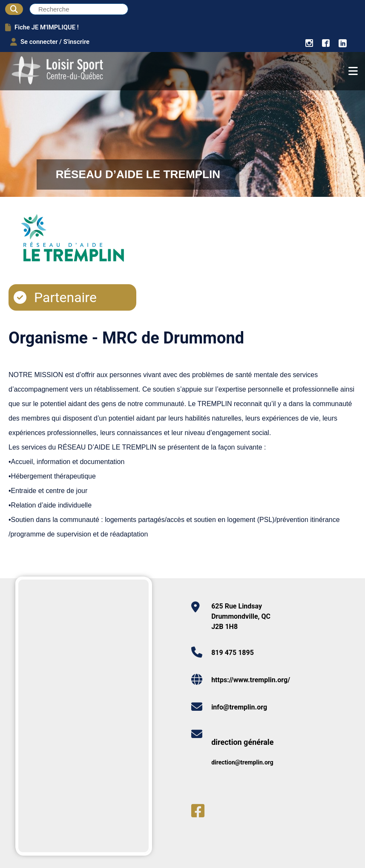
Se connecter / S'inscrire (50, 42)
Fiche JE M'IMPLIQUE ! (42, 27)
